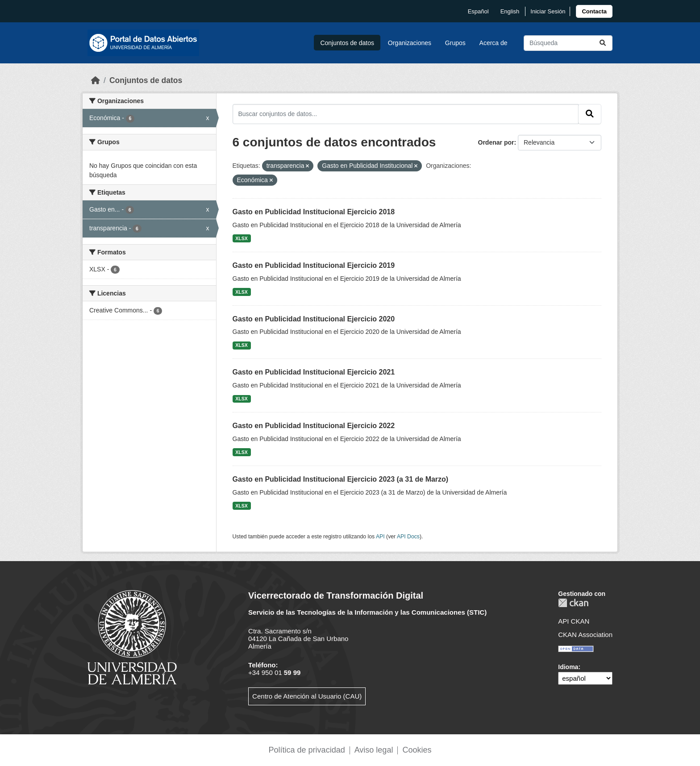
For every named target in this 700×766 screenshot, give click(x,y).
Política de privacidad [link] (307, 750)
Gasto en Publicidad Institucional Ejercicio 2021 (314, 372)
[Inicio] (96, 80)
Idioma (568, 667)
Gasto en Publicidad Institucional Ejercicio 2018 (314, 212)
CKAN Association (585, 635)
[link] (594, 11)
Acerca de (494, 43)
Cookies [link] (417, 750)
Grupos (455, 43)
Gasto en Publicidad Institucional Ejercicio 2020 (314, 319)
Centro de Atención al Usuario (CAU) (307, 696)
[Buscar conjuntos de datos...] (568, 43)
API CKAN (574, 621)
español (478, 11)
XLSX (241, 238)
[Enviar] (603, 43)
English (510, 11)
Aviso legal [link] (374, 750)
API (380, 537)
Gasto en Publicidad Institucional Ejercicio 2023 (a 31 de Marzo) (341, 479)
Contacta (594, 11)
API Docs (408, 537)
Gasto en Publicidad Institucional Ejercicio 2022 (314, 426)
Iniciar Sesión (548, 11)
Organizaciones (410, 43)
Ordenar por (496, 142)
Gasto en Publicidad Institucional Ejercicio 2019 (314, 265)
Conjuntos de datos (347, 43)
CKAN (573, 603)
